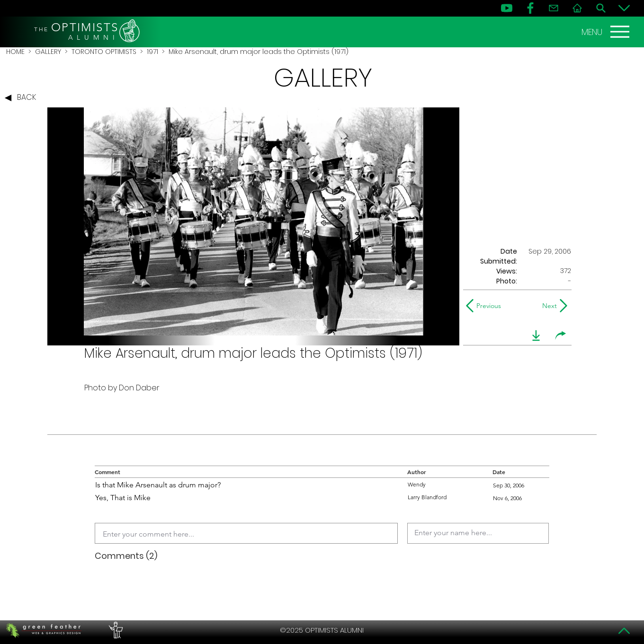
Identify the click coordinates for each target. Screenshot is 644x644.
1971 (152, 52)
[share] (561, 335)
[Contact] (554, 8)
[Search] (601, 8)
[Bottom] (624, 8)
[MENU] (607, 32)
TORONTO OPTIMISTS (104, 52)
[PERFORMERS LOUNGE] (115, 630)
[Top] (624, 631)
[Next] (548, 306)
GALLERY (48, 52)
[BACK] (23, 98)
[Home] (577, 8)
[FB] (530, 8)
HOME (15, 52)
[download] (536, 335)
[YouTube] (507, 8)
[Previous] (486, 306)
